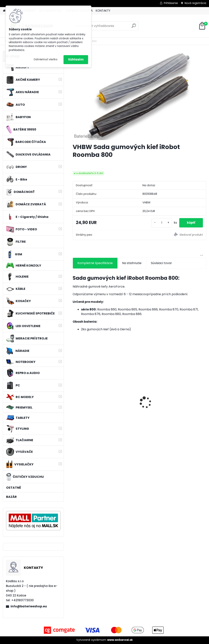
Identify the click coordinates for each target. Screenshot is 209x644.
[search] (134, 27)
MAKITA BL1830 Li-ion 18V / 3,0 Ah (93, 398)
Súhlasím (76, 59)
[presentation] (75, 396)
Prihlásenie (171, 3)
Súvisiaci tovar (161, 263)
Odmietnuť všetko (45, 59)
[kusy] (162, 223)
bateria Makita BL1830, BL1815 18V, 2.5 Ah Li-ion (138, 400)
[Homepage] (4, 11)
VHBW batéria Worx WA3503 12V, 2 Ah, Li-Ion (184, 400)
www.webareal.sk (120, 640)
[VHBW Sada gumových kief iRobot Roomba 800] (139, 96)
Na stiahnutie (132, 263)
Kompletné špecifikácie (95, 263)
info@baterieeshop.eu (29, 606)
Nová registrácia (195, 3)
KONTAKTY (103, 11)
